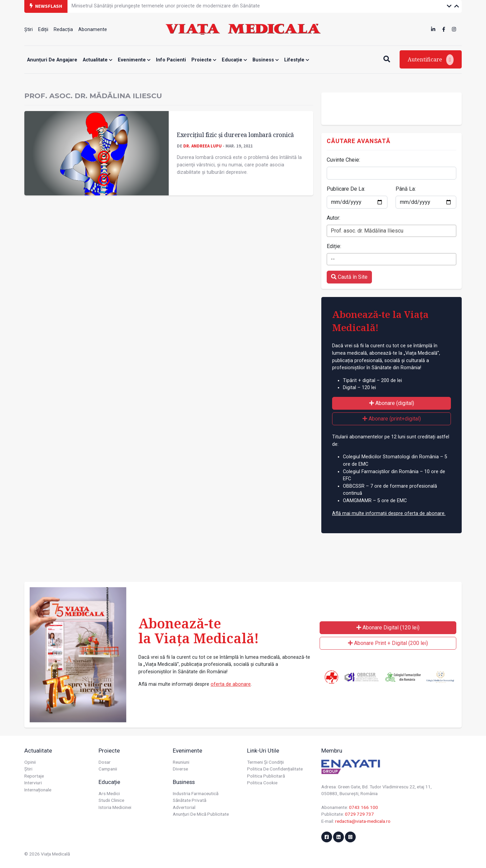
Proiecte (204, 60)
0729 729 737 (359, 814)
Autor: (333, 218)
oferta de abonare (231, 684)
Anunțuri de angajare (52, 60)
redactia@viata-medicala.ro (363, 821)
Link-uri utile (263, 751)
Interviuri (33, 783)
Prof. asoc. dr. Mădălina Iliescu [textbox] (367, 231)
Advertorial (184, 807)
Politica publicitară (266, 776)
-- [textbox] (333, 259)
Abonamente (93, 30)
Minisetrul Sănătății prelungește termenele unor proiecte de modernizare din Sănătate (166, 6)
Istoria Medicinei (115, 807)
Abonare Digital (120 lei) (388, 628)
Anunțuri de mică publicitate (201, 814)
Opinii (30, 762)
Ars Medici (109, 793)
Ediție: (334, 246)
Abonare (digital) (392, 403)
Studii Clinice (111, 800)
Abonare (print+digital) (392, 419)
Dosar (105, 762)
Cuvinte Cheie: (343, 160)
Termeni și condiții (265, 762)
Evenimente (134, 60)
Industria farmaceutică (196, 793)
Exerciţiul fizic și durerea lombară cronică (235, 135)
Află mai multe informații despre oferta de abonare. (389, 513)
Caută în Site (349, 277)
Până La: (406, 189)
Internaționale (38, 790)
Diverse (180, 769)
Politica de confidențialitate (275, 769)
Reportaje (34, 776)
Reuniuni (181, 762)
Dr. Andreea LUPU (202, 146)
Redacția (63, 30)
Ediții (43, 30)
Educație (234, 60)
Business (266, 60)
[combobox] (391, 231)
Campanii (108, 769)
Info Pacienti (171, 60)
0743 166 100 (363, 807)
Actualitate (98, 60)
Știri (29, 30)
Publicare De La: (346, 189)
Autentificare (431, 60)
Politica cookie (262, 783)
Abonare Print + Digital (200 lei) (388, 643)
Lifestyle (297, 60)
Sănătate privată (190, 800)
